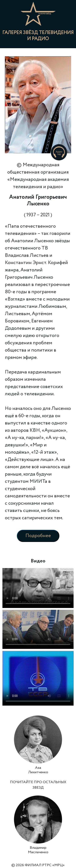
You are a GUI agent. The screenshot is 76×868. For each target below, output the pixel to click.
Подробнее (38, 536)
